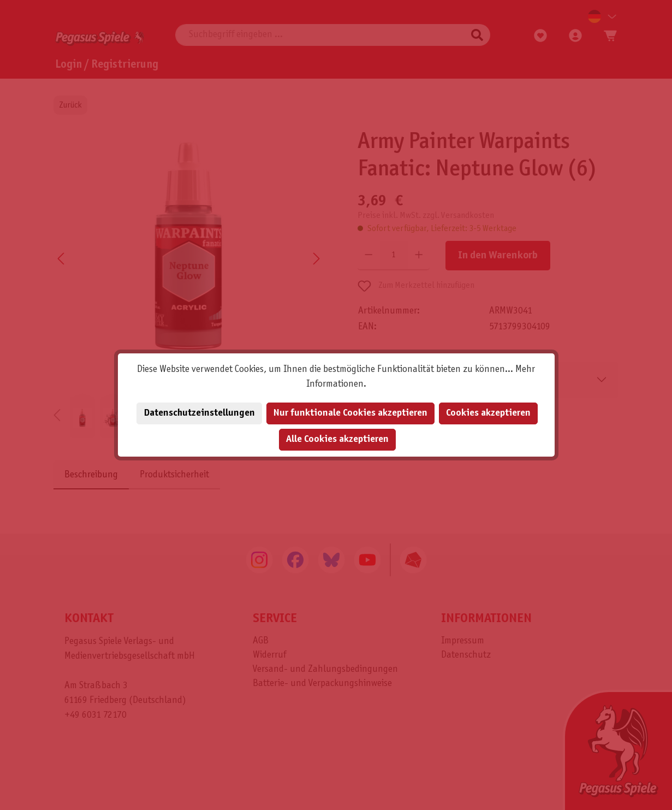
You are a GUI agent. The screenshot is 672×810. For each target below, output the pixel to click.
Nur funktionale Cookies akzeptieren (350, 413)
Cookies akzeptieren (488, 413)
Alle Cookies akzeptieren (337, 439)
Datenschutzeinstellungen (199, 413)
